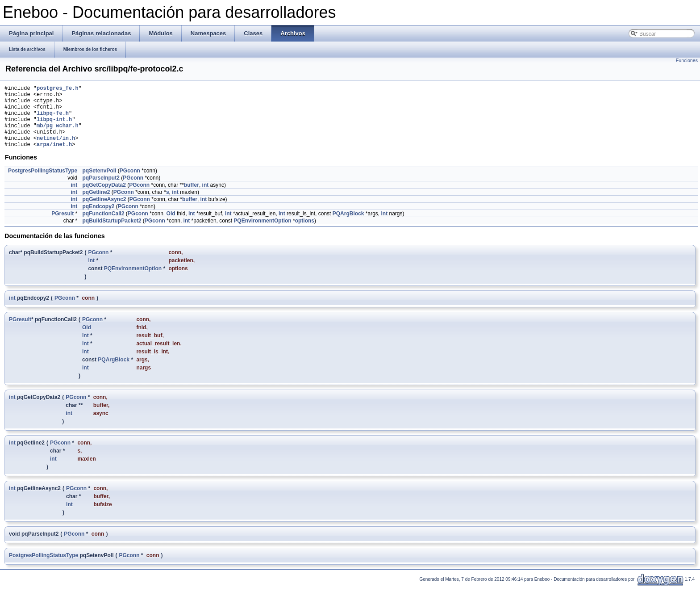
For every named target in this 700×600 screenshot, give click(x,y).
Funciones (687, 60)
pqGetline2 (96, 206)
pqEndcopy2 (98, 220)
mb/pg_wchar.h (58, 135)
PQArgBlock (348, 227)
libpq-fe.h (53, 120)
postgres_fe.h (58, 89)
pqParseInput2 (101, 191)
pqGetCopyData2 (104, 198)
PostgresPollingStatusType (43, 184)
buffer (192, 198)
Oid (171, 227)
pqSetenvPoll (99, 184)
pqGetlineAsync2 (104, 213)
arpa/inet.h (54, 157)
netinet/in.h (56, 150)
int (74, 198)
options (305, 234)
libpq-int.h (54, 127)
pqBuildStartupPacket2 (112, 234)
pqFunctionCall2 (103, 227)
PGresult (62, 227)
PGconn (130, 184)
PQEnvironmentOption (262, 234)
